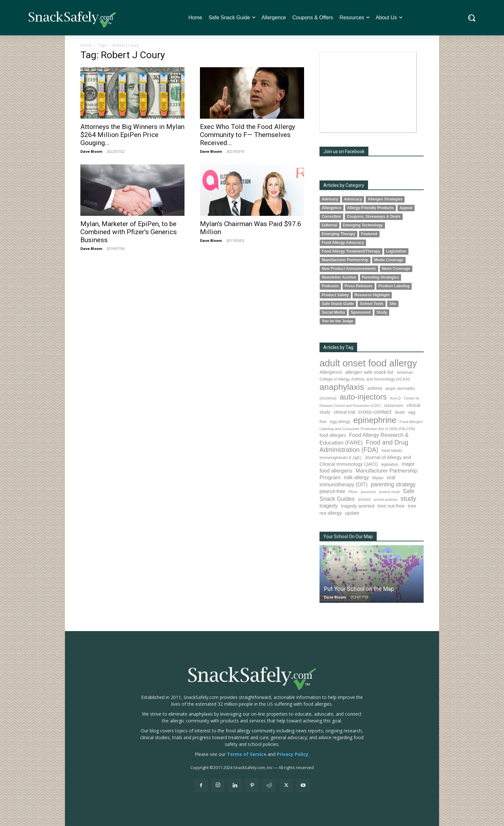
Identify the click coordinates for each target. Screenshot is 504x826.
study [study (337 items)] (408, 499)
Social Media (333, 312)
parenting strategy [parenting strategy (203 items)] (393, 484)
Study (382, 312)
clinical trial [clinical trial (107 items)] (344, 412)
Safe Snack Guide (338, 304)
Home (86, 45)
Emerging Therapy (338, 234)
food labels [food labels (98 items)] (392, 450)
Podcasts (330, 286)
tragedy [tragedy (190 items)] (329, 506)
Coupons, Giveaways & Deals (374, 216)
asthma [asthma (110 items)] (375, 388)
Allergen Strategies (385, 199)
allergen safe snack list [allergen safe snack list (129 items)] (369, 372)
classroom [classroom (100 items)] (394, 405)
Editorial (329, 225)
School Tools (372, 304)
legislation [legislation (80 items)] (390, 464)
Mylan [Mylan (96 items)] (378, 478)
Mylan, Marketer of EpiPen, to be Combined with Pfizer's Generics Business (129, 232)
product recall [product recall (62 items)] (389, 492)
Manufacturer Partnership (345, 260)
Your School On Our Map (348, 537)
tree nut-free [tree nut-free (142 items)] (391, 506)
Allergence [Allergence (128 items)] (331, 372)
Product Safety (335, 295)
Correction (331, 216)
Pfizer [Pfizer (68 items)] (353, 492)
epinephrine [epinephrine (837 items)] (375, 420)
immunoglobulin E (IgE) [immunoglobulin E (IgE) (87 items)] (340, 458)
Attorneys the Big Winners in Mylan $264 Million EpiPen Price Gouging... (132, 135)
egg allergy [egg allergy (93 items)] (340, 422)
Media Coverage (389, 260)
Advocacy (353, 199)
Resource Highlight (372, 295)
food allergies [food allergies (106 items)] (333, 435)
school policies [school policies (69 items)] (385, 500)
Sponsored (361, 312)
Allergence (332, 208)
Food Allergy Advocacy (343, 243)
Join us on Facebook (344, 151)
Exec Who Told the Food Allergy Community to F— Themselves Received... (248, 135)
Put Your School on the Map (359, 589)
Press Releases (359, 286)
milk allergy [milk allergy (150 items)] (356, 477)
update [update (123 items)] (352, 513)
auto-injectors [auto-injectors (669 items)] (363, 397)
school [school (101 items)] (364, 499)
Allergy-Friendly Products (370, 208)
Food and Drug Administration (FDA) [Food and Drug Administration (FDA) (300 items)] (364, 446)
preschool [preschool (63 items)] (368, 492)
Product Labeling (394, 286)
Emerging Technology (363, 225)
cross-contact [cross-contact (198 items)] (375, 412)
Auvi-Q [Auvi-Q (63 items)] (395, 398)
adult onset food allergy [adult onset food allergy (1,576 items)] (368, 363)
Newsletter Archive (339, 277)
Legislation (396, 251)
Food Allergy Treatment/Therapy (351, 251)
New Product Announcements (349, 269)
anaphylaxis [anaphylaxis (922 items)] (342, 387)
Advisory (330, 199)
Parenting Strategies (381, 277)
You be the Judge (337, 321)
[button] (472, 18)
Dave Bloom (91, 151)
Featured (369, 234)
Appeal (406, 208)
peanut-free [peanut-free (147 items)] (332, 491)
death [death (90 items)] (400, 412)
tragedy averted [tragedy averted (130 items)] (358, 506)
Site (393, 304)
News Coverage (396, 269)
